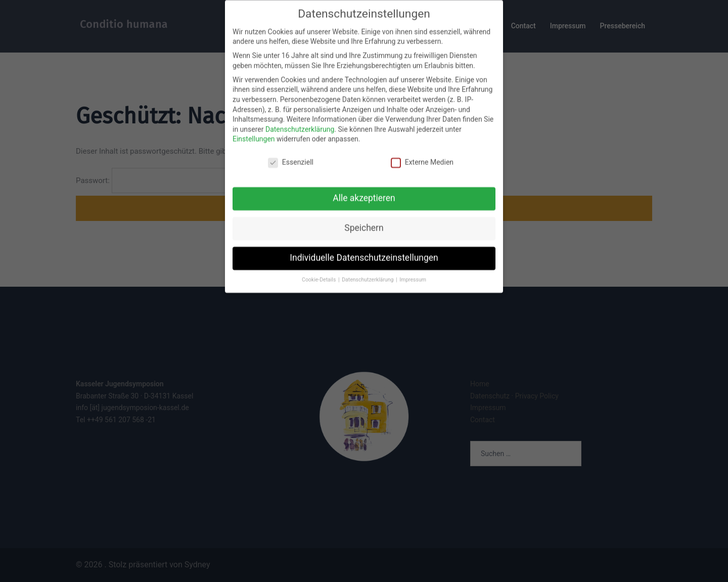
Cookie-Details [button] (320, 267)
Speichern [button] (364, 215)
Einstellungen (254, 126)
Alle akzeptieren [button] (364, 185)
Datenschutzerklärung (300, 116)
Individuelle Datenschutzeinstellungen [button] (364, 245)
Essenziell (291, 149)
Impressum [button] (413, 267)
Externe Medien (422, 149)
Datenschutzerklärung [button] (368, 267)
